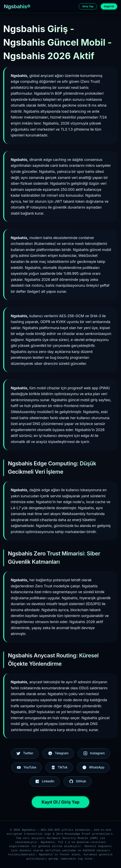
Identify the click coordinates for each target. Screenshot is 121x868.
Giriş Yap (88, 6)
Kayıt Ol (109, 6)
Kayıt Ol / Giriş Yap (60, 802)
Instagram (94, 753)
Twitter (25, 753)
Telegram (58, 753)
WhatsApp (93, 767)
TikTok (59, 767)
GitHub (77, 781)
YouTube (26, 767)
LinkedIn (45, 781)
